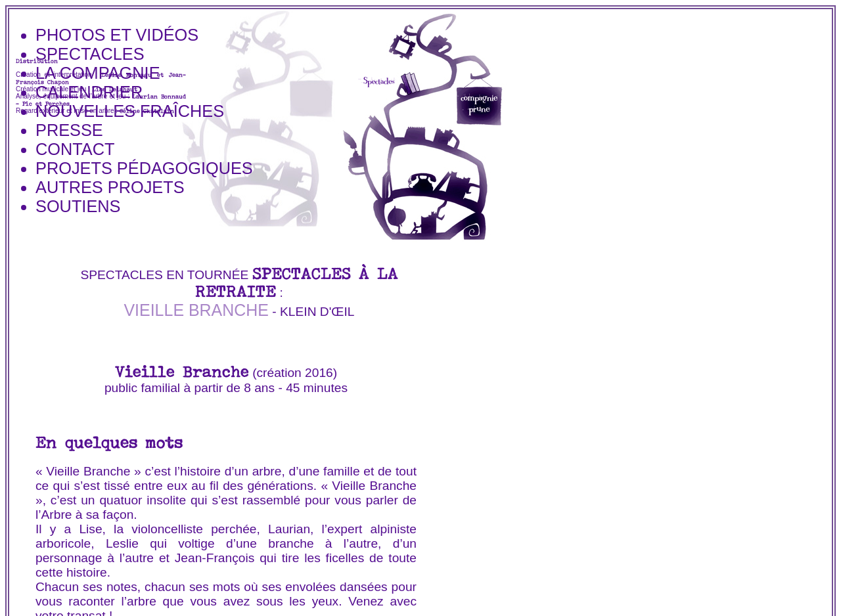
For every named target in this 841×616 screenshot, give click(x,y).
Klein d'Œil (317, 312)
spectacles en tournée (164, 275)
